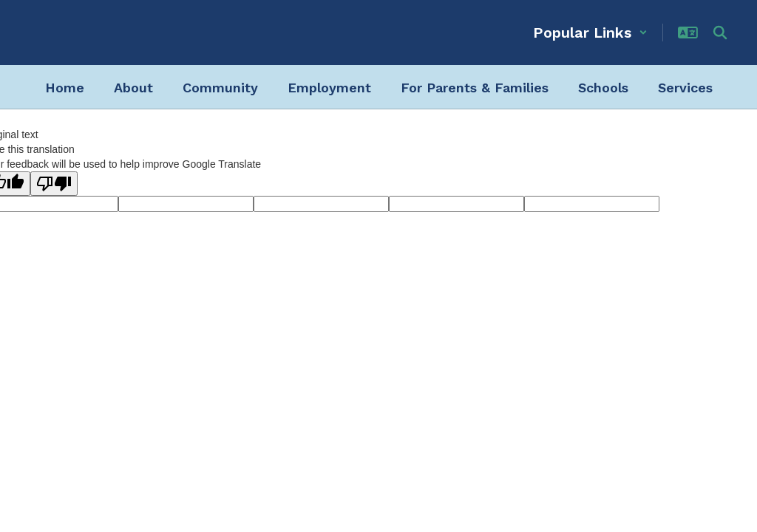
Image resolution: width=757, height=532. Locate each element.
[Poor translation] (54, 184)
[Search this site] (720, 33)
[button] (590, 33)
